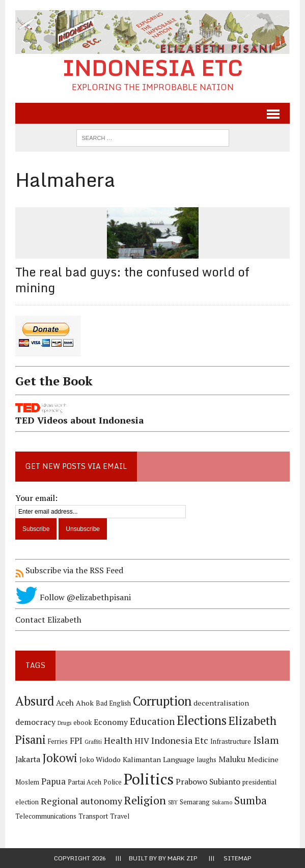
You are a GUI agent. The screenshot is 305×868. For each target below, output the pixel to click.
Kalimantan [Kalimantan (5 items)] (142, 759)
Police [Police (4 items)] (113, 782)
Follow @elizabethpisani (73, 597)
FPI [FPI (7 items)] (76, 741)
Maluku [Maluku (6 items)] (232, 759)
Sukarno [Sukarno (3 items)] (222, 802)
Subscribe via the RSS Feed (69, 570)
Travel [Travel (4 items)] (120, 816)
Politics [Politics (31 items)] (149, 779)
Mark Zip (183, 858)
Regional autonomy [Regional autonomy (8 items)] (81, 801)
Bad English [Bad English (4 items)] (113, 703)
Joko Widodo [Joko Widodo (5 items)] (100, 759)
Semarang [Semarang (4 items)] (195, 802)
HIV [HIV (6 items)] (142, 741)
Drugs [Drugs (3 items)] (64, 723)
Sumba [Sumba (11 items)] (251, 801)
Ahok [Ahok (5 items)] (85, 703)
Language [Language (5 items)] (179, 759)
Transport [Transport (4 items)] (93, 816)
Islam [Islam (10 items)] (266, 740)
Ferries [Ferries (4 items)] (58, 741)
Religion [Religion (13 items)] (145, 800)
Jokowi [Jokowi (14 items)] (60, 758)
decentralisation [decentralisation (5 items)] (221, 703)
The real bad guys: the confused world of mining (132, 279)
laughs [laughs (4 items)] (206, 760)
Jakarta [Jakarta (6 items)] (28, 759)
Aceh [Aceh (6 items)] (65, 703)
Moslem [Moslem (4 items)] (27, 782)
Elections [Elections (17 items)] (202, 720)
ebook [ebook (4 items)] (82, 723)
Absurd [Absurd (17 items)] (35, 701)
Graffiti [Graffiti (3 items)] (93, 742)
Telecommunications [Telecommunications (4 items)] (46, 816)
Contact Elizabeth (48, 620)
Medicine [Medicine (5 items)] (263, 759)
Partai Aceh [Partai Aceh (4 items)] (85, 782)
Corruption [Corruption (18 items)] (162, 701)
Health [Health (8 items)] (118, 740)
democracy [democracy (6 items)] (35, 722)
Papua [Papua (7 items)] (53, 781)
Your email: (36, 498)
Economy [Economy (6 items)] (111, 722)
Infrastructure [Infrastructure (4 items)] (231, 741)
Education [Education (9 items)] (152, 721)
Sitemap (238, 858)
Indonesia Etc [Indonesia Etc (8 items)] (180, 740)
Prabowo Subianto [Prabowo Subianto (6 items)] (208, 782)
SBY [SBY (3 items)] (173, 802)
